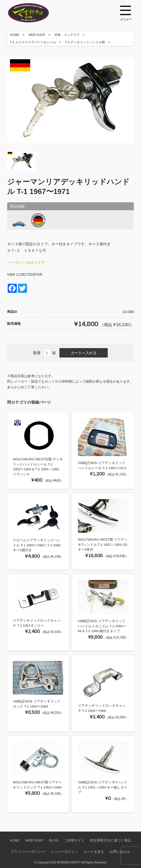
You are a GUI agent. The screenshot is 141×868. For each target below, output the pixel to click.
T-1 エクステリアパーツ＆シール (33, 42)
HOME (15, 35)
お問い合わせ (120, 852)
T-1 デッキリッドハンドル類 (85, 42)
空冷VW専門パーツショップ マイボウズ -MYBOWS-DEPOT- (36, 13)
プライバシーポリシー (28, 852)
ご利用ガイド (74, 840)
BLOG (54, 840)
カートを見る (94, 852)
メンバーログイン (64, 852)
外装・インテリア (67, 35)
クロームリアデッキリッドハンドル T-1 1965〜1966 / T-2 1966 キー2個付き (37, 545)
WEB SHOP (37, 35)
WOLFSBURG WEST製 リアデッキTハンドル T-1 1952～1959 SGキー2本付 (103, 544)
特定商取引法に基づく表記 (111, 840)
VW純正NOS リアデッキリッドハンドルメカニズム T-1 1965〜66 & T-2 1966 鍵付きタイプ (102, 626)
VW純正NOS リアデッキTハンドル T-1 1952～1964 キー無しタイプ (103, 787)
